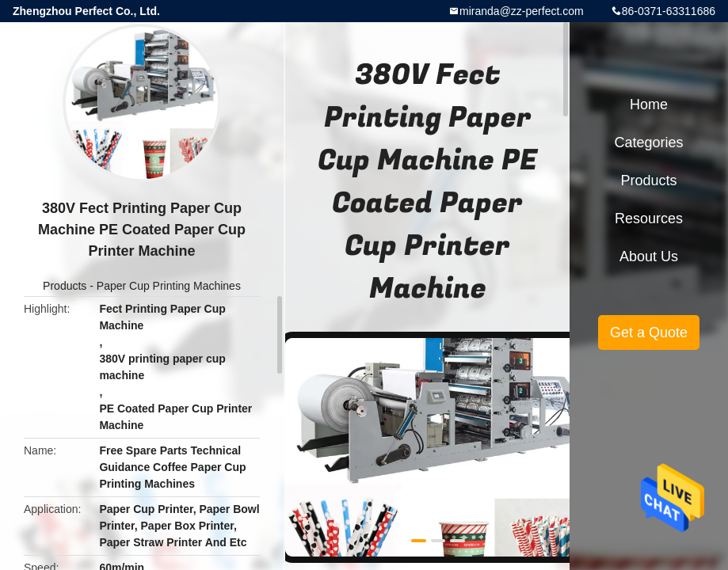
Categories (648, 142)
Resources (649, 218)
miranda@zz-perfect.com (522, 11)
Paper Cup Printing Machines (169, 286)
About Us (649, 256)
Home (649, 104)
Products (65, 286)
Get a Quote (649, 332)
